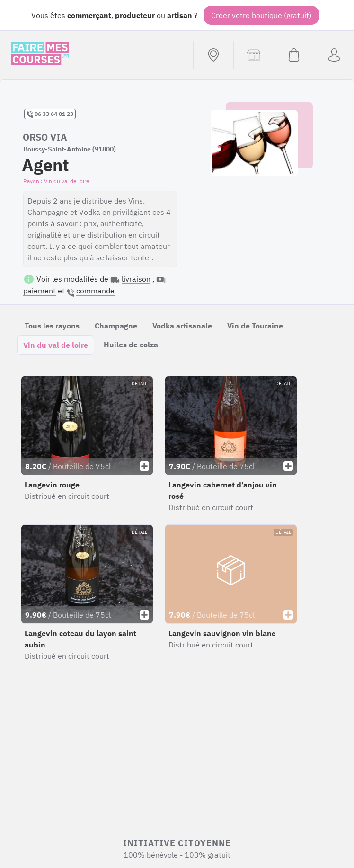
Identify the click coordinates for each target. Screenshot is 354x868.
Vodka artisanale (182, 326)
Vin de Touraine (255, 326)
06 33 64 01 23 (50, 114)
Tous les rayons (52, 326)
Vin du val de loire (56, 345)
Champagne (116, 326)
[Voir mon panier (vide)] (294, 55)
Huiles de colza (131, 345)
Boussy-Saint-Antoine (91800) (70, 149)
